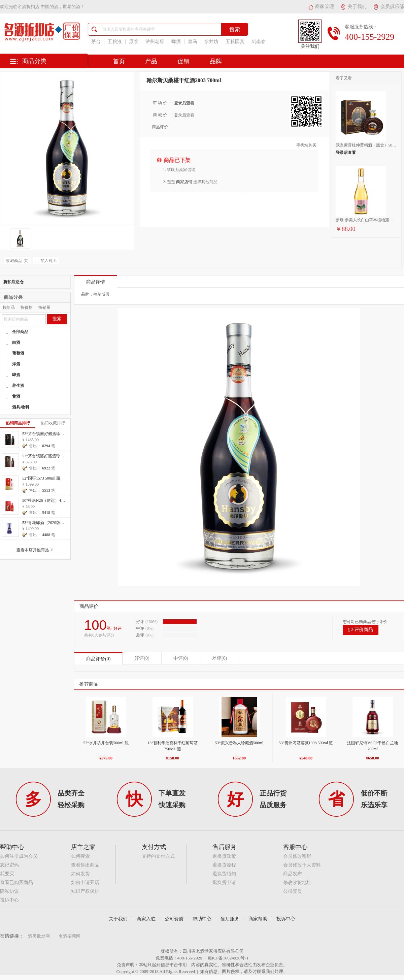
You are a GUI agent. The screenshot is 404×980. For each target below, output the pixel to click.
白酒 (16, 342)
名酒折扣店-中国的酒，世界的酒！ (51, 7)
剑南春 (259, 42)
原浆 (134, 42)
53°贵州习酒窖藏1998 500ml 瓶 (306, 743)
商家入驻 (146, 919)
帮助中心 (202, 919)
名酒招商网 (70, 936)
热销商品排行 (18, 423)
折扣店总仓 (13, 282)
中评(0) (181, 658)
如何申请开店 (85, 883)
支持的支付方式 (158, 856)
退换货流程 (224, 865)
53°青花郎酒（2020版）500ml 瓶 (51, 523)
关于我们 (354, 7)
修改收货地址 (297, 883)
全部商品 (20, 332)
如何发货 (80, 874)
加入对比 (46, 261)
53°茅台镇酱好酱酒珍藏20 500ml (51, 434)
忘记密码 (9, 865)
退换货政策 (224, 856)
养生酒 (18, 386)
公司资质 (293, 891)
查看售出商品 (85, 865)
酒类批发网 (39, 936)
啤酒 (176, 42)
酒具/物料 (21, 407)
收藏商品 (17, 261)
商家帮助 (258, 919)
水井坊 (211, 42)
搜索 (57, 319)
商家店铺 (184, 182)
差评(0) (220, 658)
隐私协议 (9, 891)
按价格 (27, 307)
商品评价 (89, 606)
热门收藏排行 (53, 423)
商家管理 (321, 7)
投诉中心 (9, 900)
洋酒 (16, 364)
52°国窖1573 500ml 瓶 (41, 478)
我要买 (7, 874)
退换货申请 (224, 883)
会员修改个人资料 (302, 865)
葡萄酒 (18, 353)
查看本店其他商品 (37, 550)
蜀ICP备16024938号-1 (228, 958)
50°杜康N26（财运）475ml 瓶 (48, 500)
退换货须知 (224, 874)
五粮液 (115, 42)
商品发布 (293, 874)
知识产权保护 (85, 891)
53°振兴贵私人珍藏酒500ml (239, 743)
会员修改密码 (297, 856)
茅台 (96, 42)
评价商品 (361, 630)
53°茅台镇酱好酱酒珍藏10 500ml (51, 456)
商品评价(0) (98, 659)
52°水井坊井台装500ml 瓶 (106, 743)
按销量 (44, 307)
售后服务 (230, 919)
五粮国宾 (235, 42)
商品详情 (96, 282)
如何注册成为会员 (19, 856)
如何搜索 (80, 856)
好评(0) (142, 658)
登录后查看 (184, 103)
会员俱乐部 (389, 7)
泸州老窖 (155, 42)
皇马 (193, 42)
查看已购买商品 (16, 883)
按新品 (9, 307)
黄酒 (16, 396)
